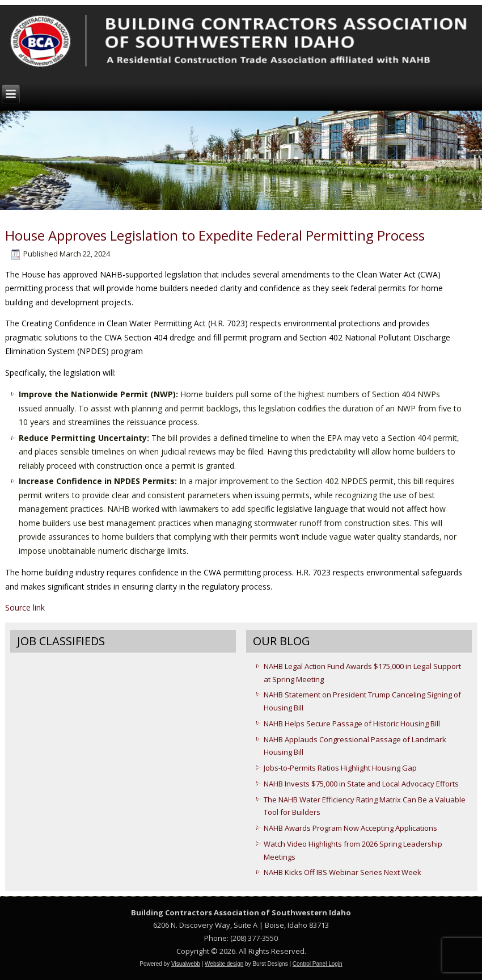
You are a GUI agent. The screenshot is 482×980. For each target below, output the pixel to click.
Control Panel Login (318, 964)
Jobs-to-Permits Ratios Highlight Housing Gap (340, 768)
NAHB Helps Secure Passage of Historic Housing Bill (352, 724)
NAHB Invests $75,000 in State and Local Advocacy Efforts (361, 784)
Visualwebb (186, 964)
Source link (25, 607)
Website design (224, 964)
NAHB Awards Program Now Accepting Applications (350, 828)
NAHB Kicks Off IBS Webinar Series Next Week (343, 872)
